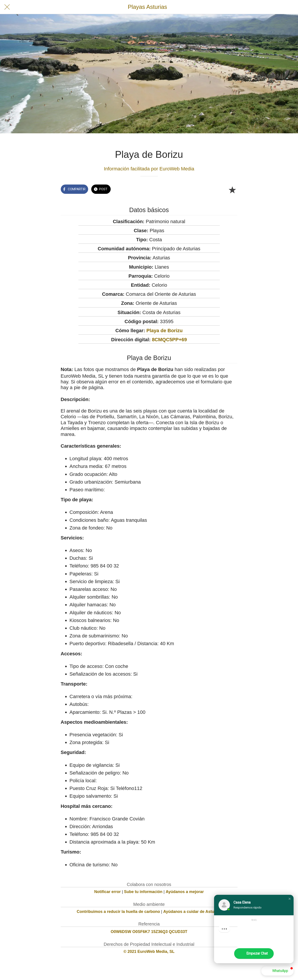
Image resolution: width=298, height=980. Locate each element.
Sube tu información (143, 892)
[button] (290, 899)
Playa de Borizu (165, 331)
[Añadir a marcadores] (232, 190)
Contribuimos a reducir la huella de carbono (118, 912)
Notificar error (108, 892)
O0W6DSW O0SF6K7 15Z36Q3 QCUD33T (149, 932)
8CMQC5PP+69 (169, 340)
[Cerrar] (7, 7)
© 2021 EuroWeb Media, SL (149, 952)
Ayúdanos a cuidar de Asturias (192, 912)
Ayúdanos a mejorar (185, 892)
